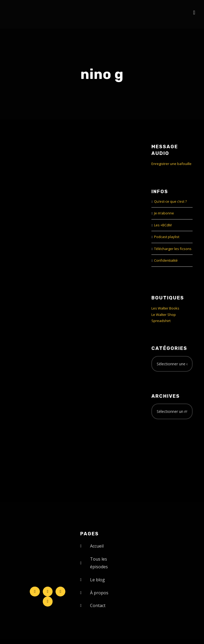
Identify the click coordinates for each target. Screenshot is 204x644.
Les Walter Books (165, 308)
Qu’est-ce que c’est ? (170, 201)
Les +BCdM (163, 225)
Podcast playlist (167, 237)
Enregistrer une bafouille (171, 164)
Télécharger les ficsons (173, 249)
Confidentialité (166, 260)
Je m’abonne (164, 213)
